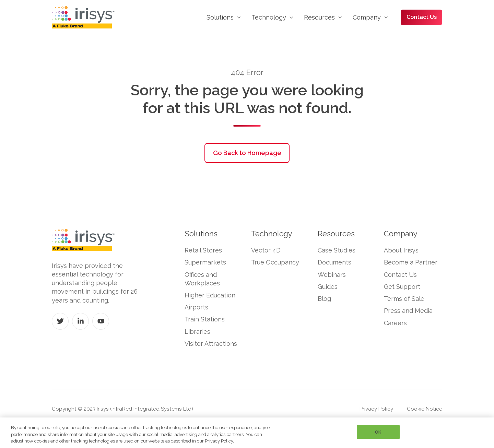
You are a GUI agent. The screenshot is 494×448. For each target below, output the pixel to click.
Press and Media (408, 311)
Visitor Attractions (211, 344)
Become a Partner (411, 262)
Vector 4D (266, 250)
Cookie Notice (425, 409)
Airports (196, 307)
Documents (334, 262)
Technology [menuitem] (269, 17)
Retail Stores (203, 250)
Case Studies (337, 250)
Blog (324, 299)
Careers (395, 323)
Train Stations (205, 319)
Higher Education (210, 295)
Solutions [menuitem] (220, 17)
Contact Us (422, 17)
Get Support (402, 287)
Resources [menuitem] (319, 17)
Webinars (332, 275)
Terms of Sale (404, 299)
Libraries (197, 332)
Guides (328, 287)
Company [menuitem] (367, 17)
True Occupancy (275, 262)
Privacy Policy (376, 409)
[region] (247, 433)
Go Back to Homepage (247, 153)
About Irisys (401, 250)
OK (378, 432)
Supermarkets (205, 262)
